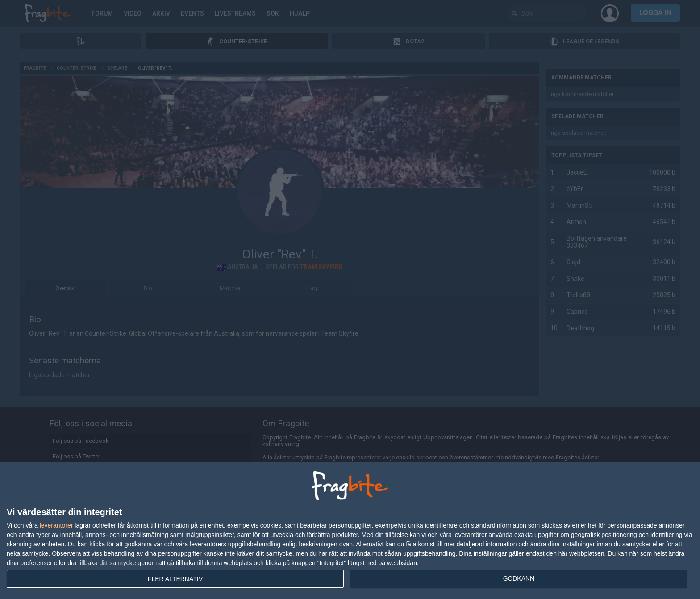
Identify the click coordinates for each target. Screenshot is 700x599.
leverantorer (56, 525)
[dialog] (350, 531)
